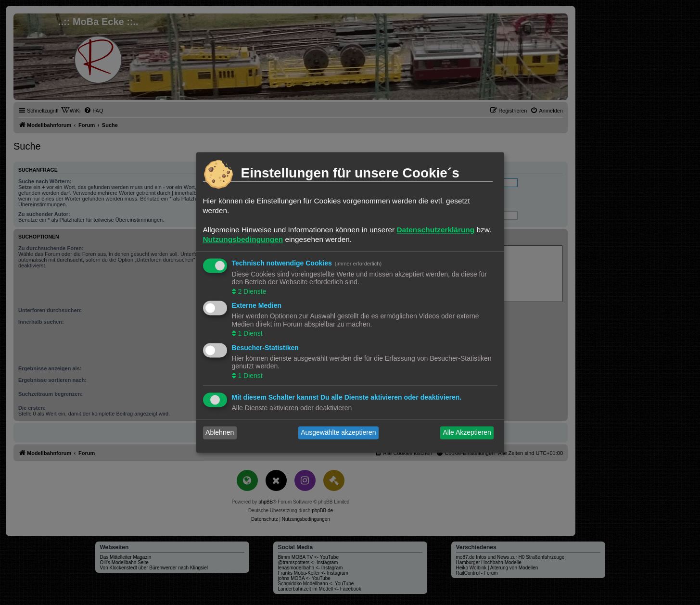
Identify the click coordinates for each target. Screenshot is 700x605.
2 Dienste (251, 291)
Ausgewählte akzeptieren (338, 433)
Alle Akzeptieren (467, 433)
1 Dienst (249, 334)
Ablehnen (220, 433)
